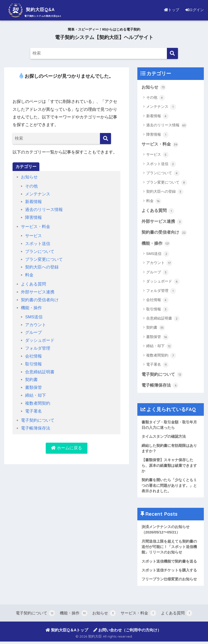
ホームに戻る (66, 444)
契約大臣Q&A (35, 9)
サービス (33, 235)
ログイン (194, 10)
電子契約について (38, 416)
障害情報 (33, 217)
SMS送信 (34, 315)
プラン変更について (44, 258)
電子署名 (33, 407)
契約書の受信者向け (40, 298)
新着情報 (33, 201)
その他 (31, 186)
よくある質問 (33, 283)
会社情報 (33, 353)
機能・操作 (31, 306)
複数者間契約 (38, 400)
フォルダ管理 (38, 346)
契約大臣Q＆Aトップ (67, 633)
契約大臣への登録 (42, 266)
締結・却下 (36, 392)
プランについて (40, 250)
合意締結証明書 (40, 369)
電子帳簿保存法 (36, 424)
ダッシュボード (40, 338)
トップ (170, 10)
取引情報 (33, 361)
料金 (29, 274)
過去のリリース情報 (44, 209)
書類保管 (33, 384)
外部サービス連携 (38, 290)
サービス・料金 (36, 226)
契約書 (31, 377)
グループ (33, 330)
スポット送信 (38, 243)
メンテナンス (38, 194)
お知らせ (29, 177)
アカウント (36, 322)
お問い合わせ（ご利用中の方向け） (127, 633)
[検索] (172, 53)
